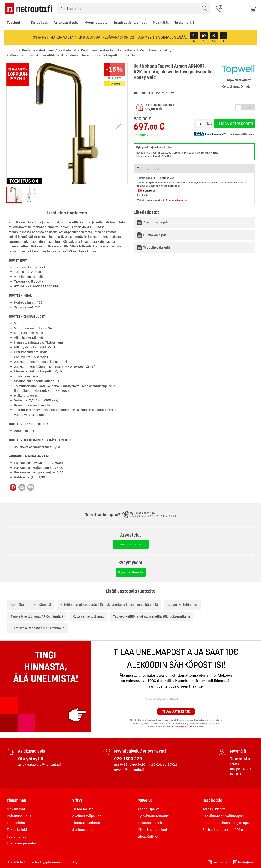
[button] (160, 109)
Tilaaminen (17, 800)
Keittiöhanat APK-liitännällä (31, 605)
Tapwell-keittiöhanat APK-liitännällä (37, 616)
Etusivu (12, 50)
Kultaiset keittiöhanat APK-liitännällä (37, 628)
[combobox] (134, 9)
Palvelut (145, 800)
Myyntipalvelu (96, 22)
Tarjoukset (39, 22)
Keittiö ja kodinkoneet (38, 50)
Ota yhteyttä (31, 759)
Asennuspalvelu (150, 809)
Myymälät (161, 22)
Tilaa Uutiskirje (176, 712)
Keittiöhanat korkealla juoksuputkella (108, 50)
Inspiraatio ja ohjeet (130, 22)
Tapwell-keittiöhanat (182, 605)
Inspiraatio (212, 800)
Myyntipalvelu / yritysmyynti (140, 751)
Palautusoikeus (19, 816)
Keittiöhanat (68, 50)
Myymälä (238, 751)
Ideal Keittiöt (148, 836)
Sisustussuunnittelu (153, 823)
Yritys (77, 800)
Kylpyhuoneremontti (153, 816)
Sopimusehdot (83, 829)
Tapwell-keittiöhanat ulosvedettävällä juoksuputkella (151, 616)
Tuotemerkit (184, 22)
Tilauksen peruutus (22, 843)
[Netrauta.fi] (28, 9)
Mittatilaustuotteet (152, 829)
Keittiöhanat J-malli (155, 50)
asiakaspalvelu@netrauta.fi (40, 764)
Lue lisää (142, 195)
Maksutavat (16, 809)
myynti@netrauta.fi (129, 770)
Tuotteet (14, 22)
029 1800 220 (128, 759)
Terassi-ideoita (214, 809)
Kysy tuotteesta (131, 572)
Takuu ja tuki (17, 829)
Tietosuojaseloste (86, 823)
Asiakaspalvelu (66, 22)
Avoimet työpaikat (87, 816)
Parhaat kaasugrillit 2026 (223, 829)
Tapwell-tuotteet (239, 80)
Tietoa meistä (83, 809)
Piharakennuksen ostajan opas (227, 823)
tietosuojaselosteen (182, 727)
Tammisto (240, 759)
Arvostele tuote (131, 544)
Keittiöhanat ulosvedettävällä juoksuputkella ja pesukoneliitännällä (109, 605)
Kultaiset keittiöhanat (88, 616)
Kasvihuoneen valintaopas (223, 816)
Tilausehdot (16, 823)
